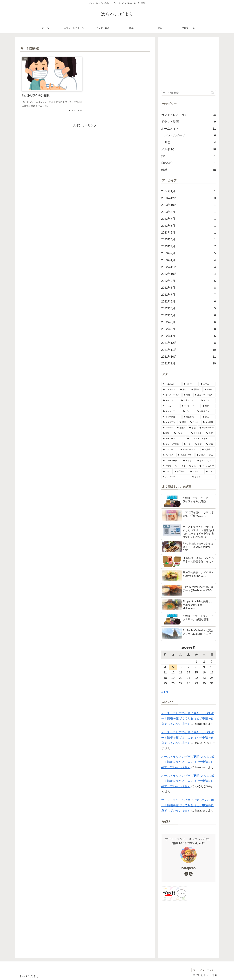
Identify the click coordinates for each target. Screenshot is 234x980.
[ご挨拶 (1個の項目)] (167, 466)
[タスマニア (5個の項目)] (171, 411)
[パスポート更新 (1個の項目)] (205, 455)
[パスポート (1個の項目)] (181, 433)
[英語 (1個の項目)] (193, 466)
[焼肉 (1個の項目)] (210, 444)
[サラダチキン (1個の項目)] (189, 450)
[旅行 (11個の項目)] (184, 390)
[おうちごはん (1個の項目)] (206, 461)
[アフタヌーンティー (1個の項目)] (201, 439)
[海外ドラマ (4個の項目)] (206, 411)
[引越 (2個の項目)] (193, 428)
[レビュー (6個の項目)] (171, 406)
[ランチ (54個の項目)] (190, 384)
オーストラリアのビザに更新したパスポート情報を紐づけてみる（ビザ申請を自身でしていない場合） (188, 719)
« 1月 (165, 692)
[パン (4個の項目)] (188, 411)
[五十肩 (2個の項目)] (181, 428)
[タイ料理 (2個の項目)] (208, 422)
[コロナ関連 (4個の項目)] (172, 417)
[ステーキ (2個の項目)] (168, 428)
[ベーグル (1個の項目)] (180, 466)
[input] (188, 93)
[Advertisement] (85, 151)
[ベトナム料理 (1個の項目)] (207, 466)
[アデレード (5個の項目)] (190, 406)
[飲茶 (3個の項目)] (208, 417)
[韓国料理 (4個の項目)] (191, 417)
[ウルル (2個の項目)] (195, 422)
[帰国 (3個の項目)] (183, 422)
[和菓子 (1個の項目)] (208, 450)
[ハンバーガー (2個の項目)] (207, 428)
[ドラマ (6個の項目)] (208, 401)
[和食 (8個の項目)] (188, 395)
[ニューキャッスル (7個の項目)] (204, 395)
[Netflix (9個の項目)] (209, 390)
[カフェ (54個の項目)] (207, 384)
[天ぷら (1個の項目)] (188, 461)
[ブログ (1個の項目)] (203, 477)
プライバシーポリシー (205, 970)
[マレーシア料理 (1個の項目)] (172, 444)
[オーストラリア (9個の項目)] (172, 395)
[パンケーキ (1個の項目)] (176, 477)
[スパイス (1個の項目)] (169, 455)
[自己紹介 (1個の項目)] (181, 472)
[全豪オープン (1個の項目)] (186, 455)
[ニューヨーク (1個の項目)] (171, 461)
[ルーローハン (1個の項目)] (173, 439)
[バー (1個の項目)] (167, 472)
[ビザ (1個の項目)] (210, 472)
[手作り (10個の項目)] (196, 390)
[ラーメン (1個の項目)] (196, 472)
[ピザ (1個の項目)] (188, 444)
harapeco (188, 868)
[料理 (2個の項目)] (167, 433)
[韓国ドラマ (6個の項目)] (189, 401)
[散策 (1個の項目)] (199, 444)
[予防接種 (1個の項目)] (197, 433)
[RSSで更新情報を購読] (191, 874)
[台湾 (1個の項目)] (210, 433)
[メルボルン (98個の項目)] (172, 384)
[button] (212, 93)
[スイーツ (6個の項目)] (170, 401)
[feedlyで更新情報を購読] (186, 874)
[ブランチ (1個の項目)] (170, 450)
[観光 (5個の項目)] (208, 406)
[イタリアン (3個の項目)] (169, 422)
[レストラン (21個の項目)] (170, 390)
